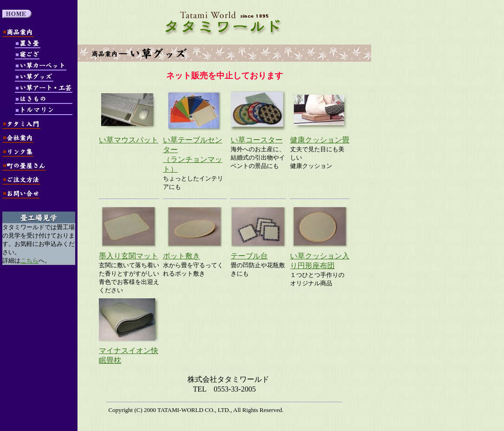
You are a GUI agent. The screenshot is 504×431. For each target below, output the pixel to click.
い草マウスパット (129, 140)
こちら (29, 261)
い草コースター (257, 140)
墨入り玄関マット (129, 256)
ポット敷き (181, 256)
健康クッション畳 (320, 140)
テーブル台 (249, 256)
